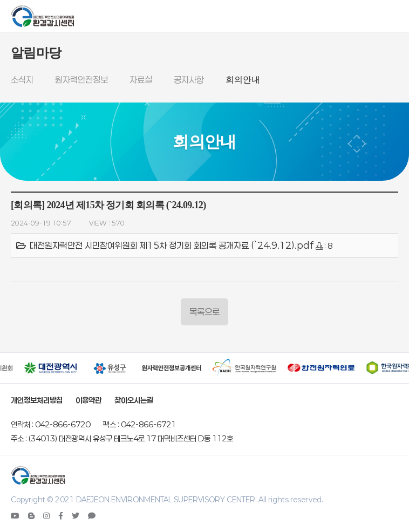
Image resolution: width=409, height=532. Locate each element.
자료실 (141, 80)
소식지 (22, 80)
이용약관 (88, 400)
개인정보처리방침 (37, 400)
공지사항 (189, 80)
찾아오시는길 (134, 400)
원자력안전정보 (81, 80)
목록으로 (204, 312)
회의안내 (243, 80)
